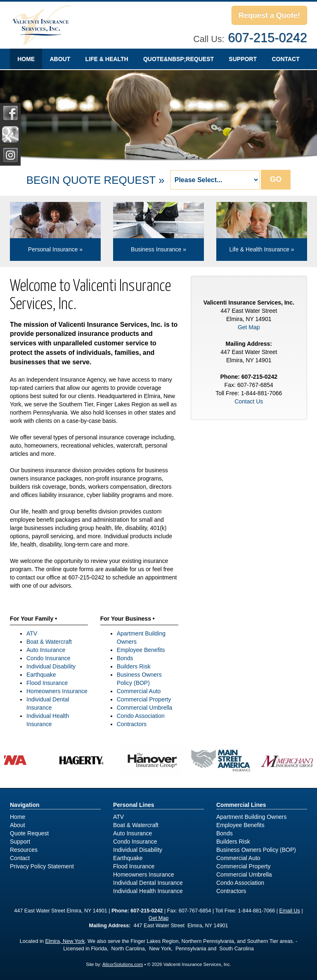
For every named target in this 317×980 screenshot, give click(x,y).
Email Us (290, 911)
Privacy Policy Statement (42, 866)
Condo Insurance (48, 658)
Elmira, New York (65, 941)
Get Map (249, 327)
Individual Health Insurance (148, 891)
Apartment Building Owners (251, 817)
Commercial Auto (139, 691)
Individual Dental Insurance (148, 883)
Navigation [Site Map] (25, 805)
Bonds (125, 658)
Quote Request (29, 833)
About (60, 59)
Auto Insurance (46, 650)
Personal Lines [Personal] (134, 805)
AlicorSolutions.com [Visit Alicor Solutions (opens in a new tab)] (123, 964)
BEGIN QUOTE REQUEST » (96, 180)
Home (26, 59)
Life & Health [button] (107, 59)
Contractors (132, 724)
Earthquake (41, 675)
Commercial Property (144, 699)
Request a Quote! (269, 15)
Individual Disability (51, 666)
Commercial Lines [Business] (241, 805)
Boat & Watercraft (49, 642)
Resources (24, 850)
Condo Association (141, 716)
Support (243, 59)
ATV (32, 633)
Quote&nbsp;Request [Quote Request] (179, 59)
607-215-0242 (267, 38)
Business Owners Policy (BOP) (256, 850)
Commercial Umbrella (145, 708)
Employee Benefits (141, 650)
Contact (285, 59)
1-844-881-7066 (257, 911)
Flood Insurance (47, 683)
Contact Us (249, 401)
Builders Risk (134, 666)
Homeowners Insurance (57, 691)
